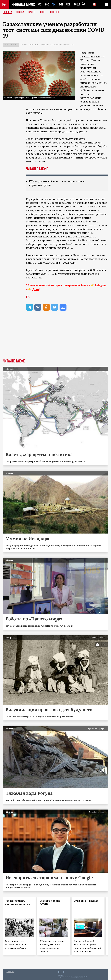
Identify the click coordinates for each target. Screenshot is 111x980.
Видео (32, 12)
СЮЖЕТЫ (54, 12)
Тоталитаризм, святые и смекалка (18, 902)
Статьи (20, 12)
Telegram (101, 285)
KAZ (40, 4)
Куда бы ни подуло (86, 901)
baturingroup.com (77, 977)
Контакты (10, 972)
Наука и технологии (30, 45)
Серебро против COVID (50, 902)
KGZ (47, 4)
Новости (8, 12)
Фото (42, 12)
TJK (54, 4)
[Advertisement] (55, 337)
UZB (69, 4)
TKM (61, 4)
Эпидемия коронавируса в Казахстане (57, 45)
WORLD (78, 4)
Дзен (35, 289)
